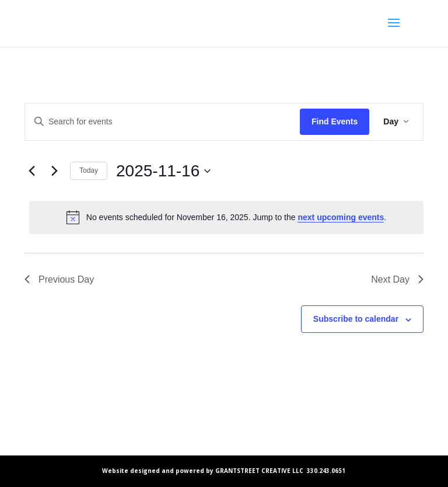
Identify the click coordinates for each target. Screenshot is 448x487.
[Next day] (54, 171)
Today (89, 171)
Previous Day (59, 279)
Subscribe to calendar (356, 319)
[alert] (226, 217)
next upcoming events (341, 217)
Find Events (335, 121)
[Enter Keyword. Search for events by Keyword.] (162, 122)
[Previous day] (32, 171)
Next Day (397, 279)
